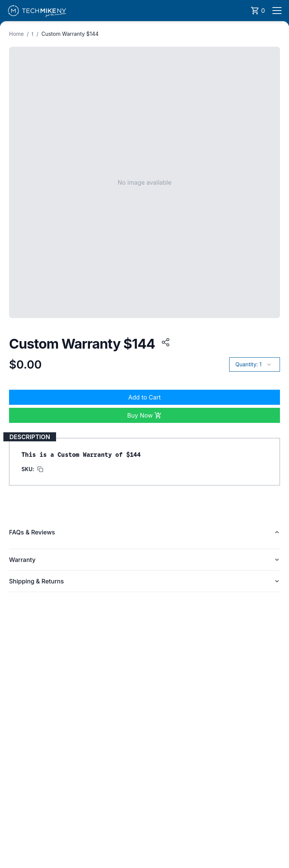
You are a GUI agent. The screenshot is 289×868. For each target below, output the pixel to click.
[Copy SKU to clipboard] (32, 469)
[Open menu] (277, 11)
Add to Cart (144, 397)
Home (16, 34)
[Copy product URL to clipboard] (164, 342)
